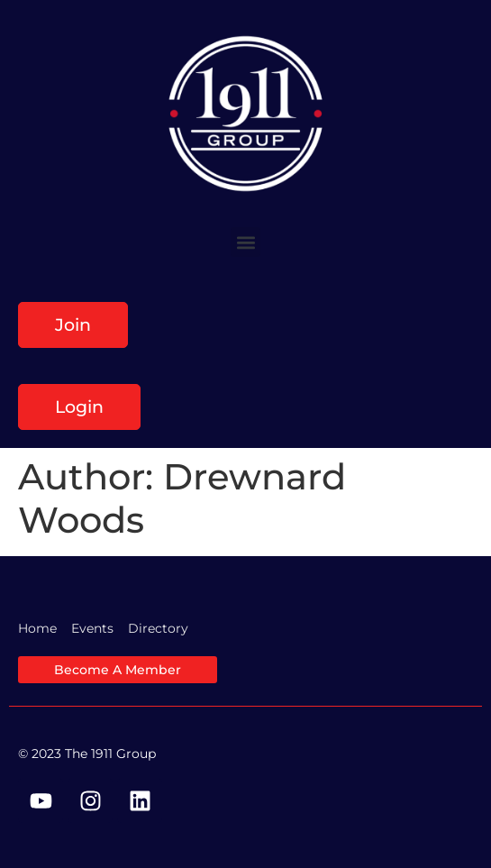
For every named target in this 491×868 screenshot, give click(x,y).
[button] (245, 242)
